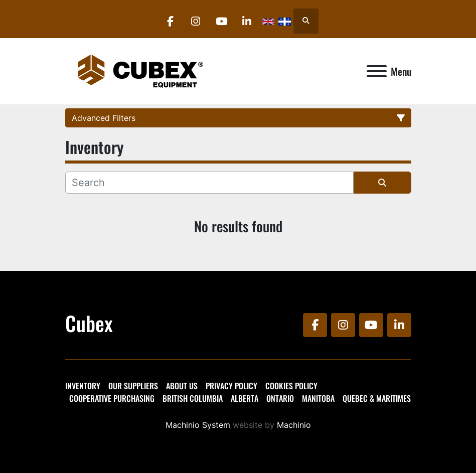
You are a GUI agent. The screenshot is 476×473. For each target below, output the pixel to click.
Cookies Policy (291, 386)
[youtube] (221, 21)
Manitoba (318, 398)
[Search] (209, 183)
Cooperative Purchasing (112, 398)
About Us (182, 386)
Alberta (245, 398)
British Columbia (193, 398)
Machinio (294, 425)
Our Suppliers (133, 386)
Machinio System (198, 425)
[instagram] (196, 21)
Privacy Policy (231, 386)
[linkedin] (247, 21)
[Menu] (377, 71)
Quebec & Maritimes (377, 398)
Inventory (83, 386)
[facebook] (170, 21)
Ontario (280, 398)
